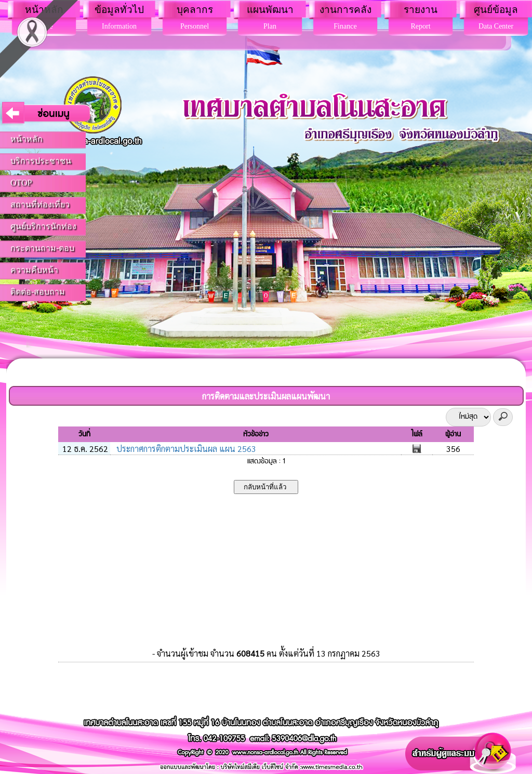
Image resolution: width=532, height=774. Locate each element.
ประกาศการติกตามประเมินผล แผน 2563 (185, 449)
